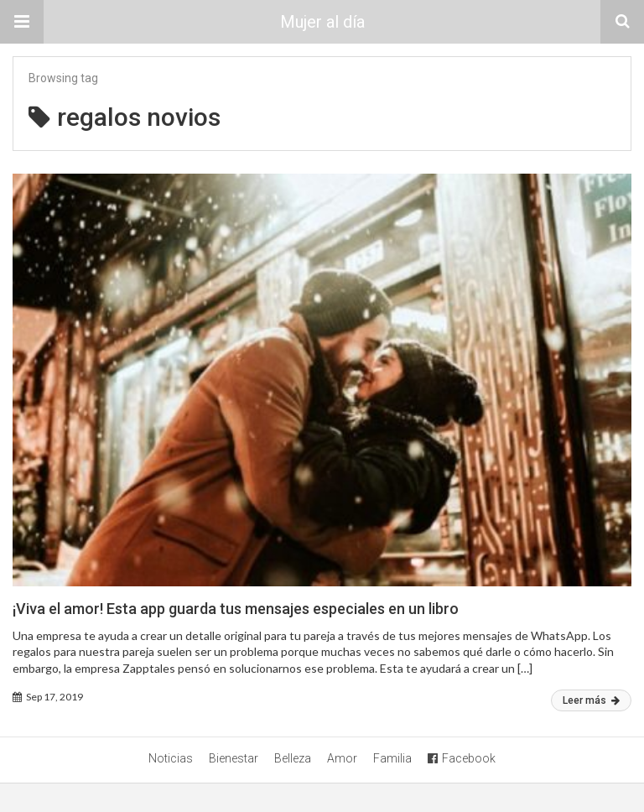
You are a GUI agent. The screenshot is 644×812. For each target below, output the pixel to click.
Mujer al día (322, 22)
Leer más (591, 700)
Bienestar (234, 758)
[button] (22, 22)
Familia (392, 758)
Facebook (462, 758)
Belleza (293, 758)
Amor (342, 758)
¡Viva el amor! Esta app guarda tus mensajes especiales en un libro (236, 609)
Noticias (171, 758)
